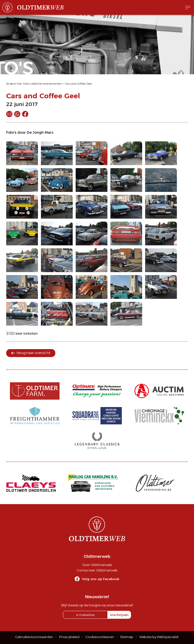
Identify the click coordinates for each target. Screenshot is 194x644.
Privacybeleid (69, 637)
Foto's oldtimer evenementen (43, 84)
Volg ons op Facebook (101, 579)
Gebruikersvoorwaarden (34, 637)
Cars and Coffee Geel (78, 84)
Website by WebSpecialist (159, 637)
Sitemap (127, 637)
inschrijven (119, 615)
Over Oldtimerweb (97, 565)
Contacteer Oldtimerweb (97, 570)
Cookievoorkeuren (100, 637)
